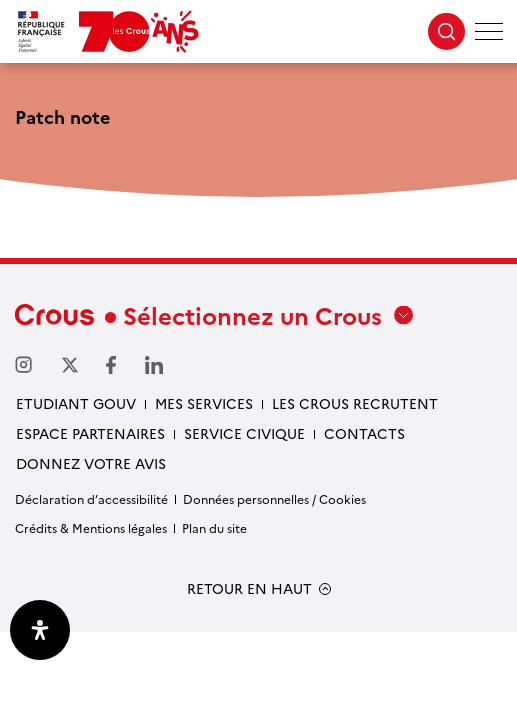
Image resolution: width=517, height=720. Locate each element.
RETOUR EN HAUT (249, 588)
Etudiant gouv (76, 403)
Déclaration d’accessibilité (91, 498)
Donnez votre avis (91, 463)
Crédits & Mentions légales (91, 527)
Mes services (204, 403)
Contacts (364, 433)
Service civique (244, 433)
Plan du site (214, 527)
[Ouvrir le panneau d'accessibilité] (40, 630)
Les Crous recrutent (355, 403)
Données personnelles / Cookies (274, 498)
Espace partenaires (90, 433)
